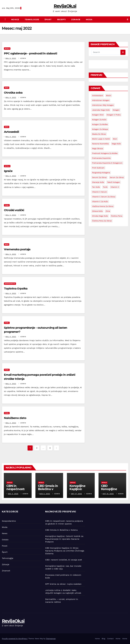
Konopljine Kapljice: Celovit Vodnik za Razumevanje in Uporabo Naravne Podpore (64, 539)
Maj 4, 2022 (11, 98)
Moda (89, 20)
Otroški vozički (14, 210)
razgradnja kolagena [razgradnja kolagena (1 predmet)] (101, 173)
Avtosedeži (11, 132)
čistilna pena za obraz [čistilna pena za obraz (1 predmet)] (102, 221)
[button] (128, 19)
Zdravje (76, 20)
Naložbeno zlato (15, 418)
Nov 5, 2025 (45, 494)
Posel (7, 205)
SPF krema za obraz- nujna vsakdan (63, 584)
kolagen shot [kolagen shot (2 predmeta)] (98, 115)
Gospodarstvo (10, 284)
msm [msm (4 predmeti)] (115, 139)
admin (22, 58)
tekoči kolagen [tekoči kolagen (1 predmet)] (114, 182)
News (7, 88)
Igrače (8, 171)
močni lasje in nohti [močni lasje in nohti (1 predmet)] (101, 139)
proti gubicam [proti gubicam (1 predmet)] (98, 168)
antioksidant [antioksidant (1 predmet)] (98, 95)
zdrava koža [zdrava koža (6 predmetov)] (97, 211)
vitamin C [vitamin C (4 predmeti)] (115, 187)
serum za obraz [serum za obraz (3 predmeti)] (117, 177)
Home (97, 639)
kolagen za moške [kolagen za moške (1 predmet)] (100, 124)
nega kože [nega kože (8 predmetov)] (116, 144)
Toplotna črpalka (16, 289)
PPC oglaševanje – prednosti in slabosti (30, 53)
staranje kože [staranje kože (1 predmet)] (98, 182)
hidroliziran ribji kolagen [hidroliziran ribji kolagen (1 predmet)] (103, 105)
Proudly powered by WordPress (15, 639)
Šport (48, 20)
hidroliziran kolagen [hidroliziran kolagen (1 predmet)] (101, 100)
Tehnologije (32, 20)
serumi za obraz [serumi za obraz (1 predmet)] (99, 177)
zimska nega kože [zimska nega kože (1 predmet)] (100, 216)
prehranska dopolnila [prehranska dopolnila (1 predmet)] (101, 158)
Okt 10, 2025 (108, 494)
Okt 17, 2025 (76, 494)
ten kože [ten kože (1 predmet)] (96, 187)
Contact (110, 639)
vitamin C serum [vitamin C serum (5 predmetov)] (100, 192)
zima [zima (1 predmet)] (108, 211)
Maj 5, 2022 (11, 58)
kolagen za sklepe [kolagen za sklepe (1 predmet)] (100, 129)
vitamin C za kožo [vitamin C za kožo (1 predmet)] (100, 201)
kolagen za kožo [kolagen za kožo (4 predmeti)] (99, 120)
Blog (103, 639)
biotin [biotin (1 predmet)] (109, 95)
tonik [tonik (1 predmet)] (105, 187)
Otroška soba (13, 93)
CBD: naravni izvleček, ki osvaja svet (64, 560)
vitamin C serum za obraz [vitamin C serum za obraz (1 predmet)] (104, 197)
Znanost (6, 571)
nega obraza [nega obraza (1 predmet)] (98, 148)
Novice (15, 20)
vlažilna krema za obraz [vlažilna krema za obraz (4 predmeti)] (103, 206)
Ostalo (7, 48)
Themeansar (51, 639)
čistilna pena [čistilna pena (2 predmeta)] (117, 216)
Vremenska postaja (17, 249)
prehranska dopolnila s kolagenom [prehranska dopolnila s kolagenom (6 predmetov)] (107, 163)
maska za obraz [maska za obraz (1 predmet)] (99, 134)
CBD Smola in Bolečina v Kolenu (48, 489)
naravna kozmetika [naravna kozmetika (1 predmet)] (100, 144)
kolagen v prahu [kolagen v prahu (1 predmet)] (114, 115)
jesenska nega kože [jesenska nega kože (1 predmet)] (101, 110)
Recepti (62, 20)
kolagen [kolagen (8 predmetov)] (116, 110)
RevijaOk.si (65, 6)
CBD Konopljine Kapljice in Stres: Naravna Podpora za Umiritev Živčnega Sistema (65, 551)
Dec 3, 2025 (13, 494)
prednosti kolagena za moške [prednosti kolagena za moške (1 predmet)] (105, 153)
